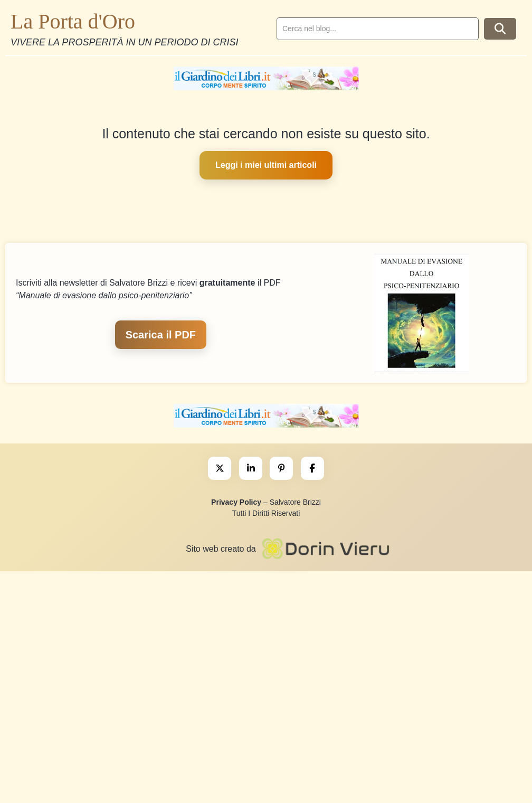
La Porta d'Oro (73, 21)
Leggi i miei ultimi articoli (266, 165)
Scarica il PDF (161, 335)
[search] (378, 29)
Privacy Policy (236, 502)
